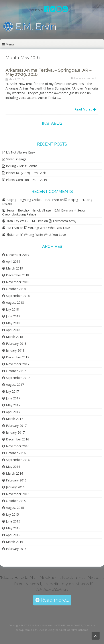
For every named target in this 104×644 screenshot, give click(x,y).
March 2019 (15, 268)
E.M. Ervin (30, 26)
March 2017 (15, 419)
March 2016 (15, 473)
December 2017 (18, 357)
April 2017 (13, 412)
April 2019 (13, 261)
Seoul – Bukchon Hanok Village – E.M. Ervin (37, 210)
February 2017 (16, 426)
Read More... (85, 109)
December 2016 (18, 439)
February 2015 (16, 549)
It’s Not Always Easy (20, 152)
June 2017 (13, 398)
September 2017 (18, 378)
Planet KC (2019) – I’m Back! (26, 173)
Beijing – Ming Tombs (22, 166)
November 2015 (18, 494)
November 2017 (18, 364)
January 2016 (15, 487)
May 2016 (13, 467)
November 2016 (18, 446)
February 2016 (16, 480)
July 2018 (12, 309)
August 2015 (15, 508)
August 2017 (15, 385)
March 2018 (15, 337)
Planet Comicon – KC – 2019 (26, 180)
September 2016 (18, 460)
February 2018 (16, 344)
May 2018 (13, 323)
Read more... (52, 600)
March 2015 (15, 542)
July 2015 (12, 514)
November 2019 (18, 255)
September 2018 (18, 296)
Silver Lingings (16, 159)
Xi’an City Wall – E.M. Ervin (25, 221)
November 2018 (18, 282)
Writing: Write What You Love (49, 228)
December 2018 (18, 275)
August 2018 (15, 302)
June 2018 (13, 316)
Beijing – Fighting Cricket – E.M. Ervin (33, 200)
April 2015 (13, 535)
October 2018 (16, 289)
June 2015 (13, 521)
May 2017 (13, 405)
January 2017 (15, 432)
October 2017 (16, 371)
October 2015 (16, 501)
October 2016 (16, 453)
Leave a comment (85, 78)
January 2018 (15, 350)
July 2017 (12, 391)
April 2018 (13, 330)
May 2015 (13, 528)
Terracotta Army (64, 221)
